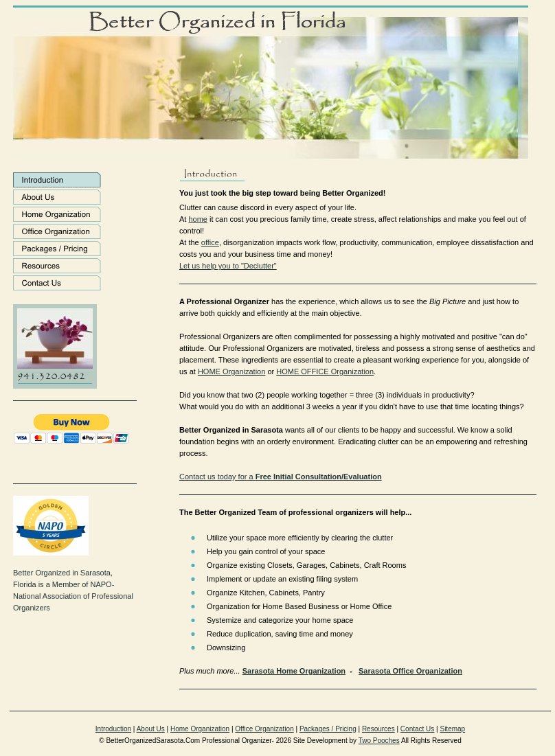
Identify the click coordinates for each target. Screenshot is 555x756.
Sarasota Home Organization (294, 671)
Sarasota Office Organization (410, 671)
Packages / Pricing (328, 729)
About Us (151, 729)
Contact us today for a (281, 477)
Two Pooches (379, 741)
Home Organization (200, 729)
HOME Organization (231, 371)
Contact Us (417, 729)
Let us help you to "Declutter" (228, 266)
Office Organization (264, 729)
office (210, 242)
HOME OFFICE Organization (325, 371)
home (198, 219)
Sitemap (452, 729)
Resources (378, 729)
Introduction (113, 729)
